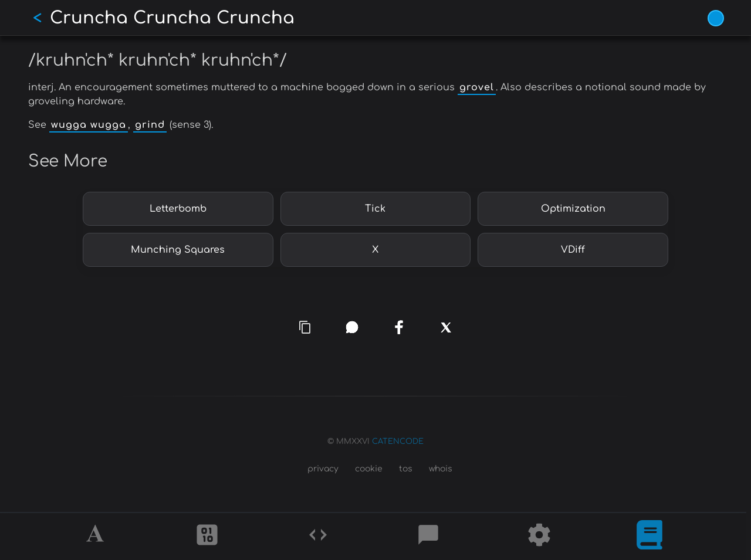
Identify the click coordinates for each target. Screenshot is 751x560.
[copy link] (305, 327)
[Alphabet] (97, 537)
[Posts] (428, 537)
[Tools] (539, 537)
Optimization (573, 209)
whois (441, 469)
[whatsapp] (352, 327)
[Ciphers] (207, 537)
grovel (477, 87)
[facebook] (399, 328)
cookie (369, 469)
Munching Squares (178, 250)
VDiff (573, 250)
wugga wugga (89, 125)
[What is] (649, 537)
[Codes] (318, 537)
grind (150, 125)
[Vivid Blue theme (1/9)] (716, 18)
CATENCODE (398, 442)
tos (406, 469)
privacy (323, 469)
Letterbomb (178, 209)
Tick (375, 209)
